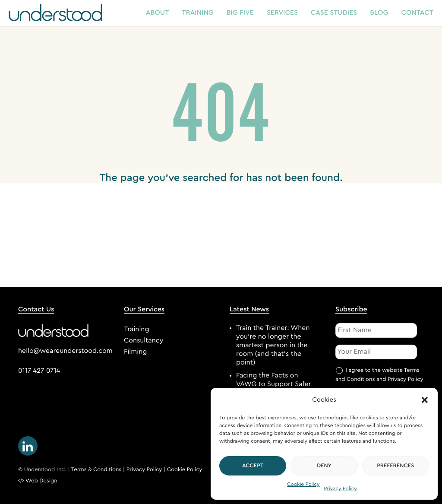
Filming (135, 352)
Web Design (41, 481)
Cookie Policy (303, 485)
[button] (425, 400)
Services (282, 13)
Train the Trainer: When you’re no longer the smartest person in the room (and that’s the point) (273, 346)
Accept (253, 466)
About (157, 13)
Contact (418, 13)
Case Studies (334, 13)
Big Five (240, 13)
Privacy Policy (341, 489)
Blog (379, 13)
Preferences (395, 466)
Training (197, 13)
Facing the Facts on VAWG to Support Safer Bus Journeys (273, 384)
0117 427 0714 (39, 371)
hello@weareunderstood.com (65, 351)
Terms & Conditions (96, 470)
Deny (324, 466)
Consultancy (144, 341)
